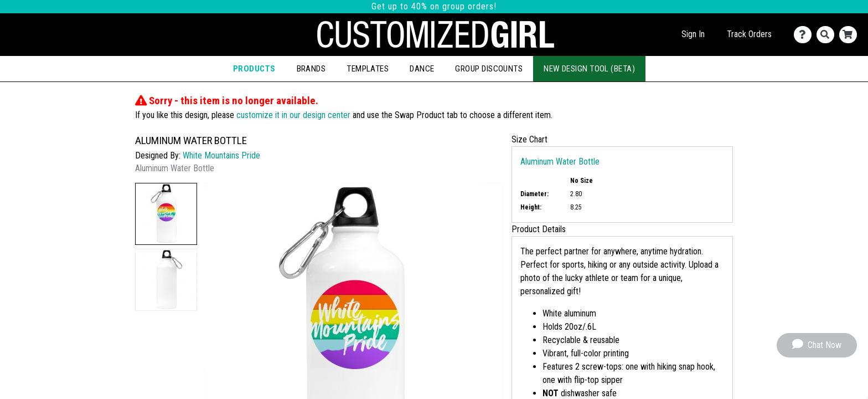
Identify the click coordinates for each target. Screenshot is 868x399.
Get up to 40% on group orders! (434, 6)
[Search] (828, 35)
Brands (311, 69)
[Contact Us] (805, 35)
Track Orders (749, 34)
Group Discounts (489, 69)
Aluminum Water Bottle (560, 162)
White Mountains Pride (221, 155)
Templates (368, 69)
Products (254, 69)
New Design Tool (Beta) (589, 69)
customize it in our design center (293, 115)
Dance (422, 69)
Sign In (693, 34)
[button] (166, 214)
